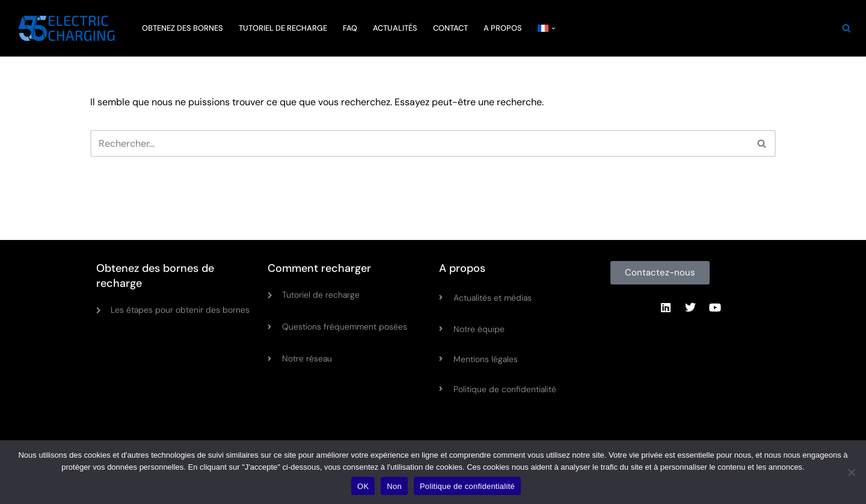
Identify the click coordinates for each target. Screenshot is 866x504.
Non (394, 486)
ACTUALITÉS (395, 28)
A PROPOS (503, 28)
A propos (462, 268)
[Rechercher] (846, 28)
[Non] (851, 472)
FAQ (350, 28)
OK (363, 486)
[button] (553, 28)
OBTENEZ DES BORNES (183, 28)
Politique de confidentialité (467, 486)
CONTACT (450, 28)
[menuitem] (543, 28)
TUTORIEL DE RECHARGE (283, 28)
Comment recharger (319, 268)
